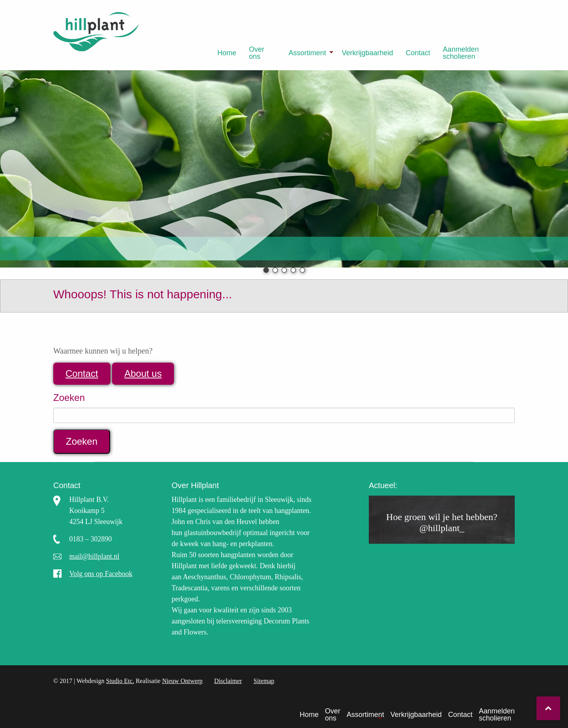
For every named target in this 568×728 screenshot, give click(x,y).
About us (143, 373)
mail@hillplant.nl (94, 556)
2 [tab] (275, 270)
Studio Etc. (120, 681)
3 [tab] (284, 270)
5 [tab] (302, 270)
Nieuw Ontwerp (182, 681)
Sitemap (264, 681)
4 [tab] (293, 270)
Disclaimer (228, 681)
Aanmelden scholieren (461, 53)
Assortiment (307, 53)
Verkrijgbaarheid (367, 53)
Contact (418, 53)
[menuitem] (227, 53)
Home (227, 53)
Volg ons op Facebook (101, 574)
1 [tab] (266, 270)
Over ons (257, 53)
